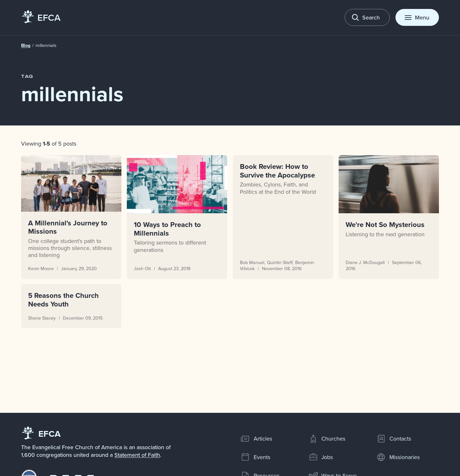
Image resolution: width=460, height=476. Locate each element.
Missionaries (398, 457)
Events (255, 457)
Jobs (321, 457)
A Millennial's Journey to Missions (68, 227)
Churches (327, 439)
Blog (26, 45)
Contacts (394, 439)
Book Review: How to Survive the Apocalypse (277, 171)
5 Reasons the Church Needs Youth (64, 300)
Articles (256, 439)
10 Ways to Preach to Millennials (168, 229)
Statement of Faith (137, 455)
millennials (46, 45)
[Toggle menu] (417, 17)
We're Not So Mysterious (385, 224)
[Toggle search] (367, 17)
